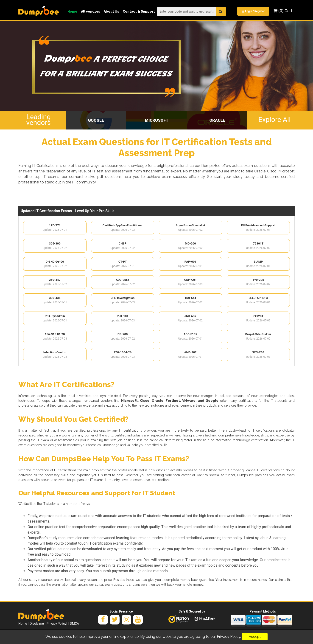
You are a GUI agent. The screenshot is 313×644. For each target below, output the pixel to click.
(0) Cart (283, 11)
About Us (111, 11)
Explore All (275, 119)
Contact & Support (139, 11)
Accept (255, 637)
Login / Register (253, 11)
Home (72, 11)
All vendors (91, 11)
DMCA (74, 624)
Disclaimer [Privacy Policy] (49, 624)
